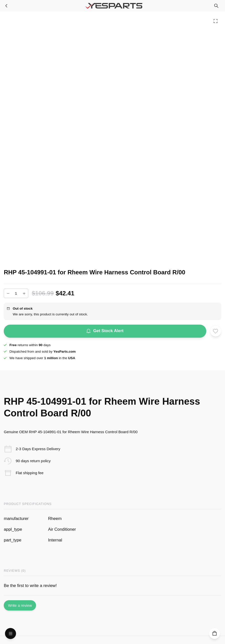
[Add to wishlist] (216, 331)
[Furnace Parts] (6, 6)
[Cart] (214, 633)
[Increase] (24, 293)
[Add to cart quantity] (16, 293)
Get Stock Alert (105, 331)
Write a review (20, 605)
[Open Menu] (10, 633)
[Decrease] (8, 293)
